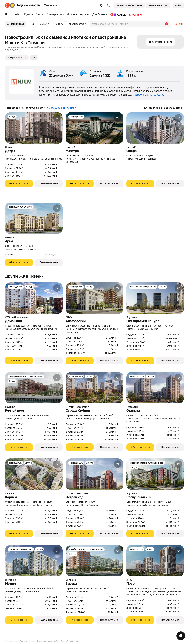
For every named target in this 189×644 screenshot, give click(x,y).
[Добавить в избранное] (57, 118)
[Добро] (34, 128)
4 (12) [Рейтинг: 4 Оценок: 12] (32, 156)
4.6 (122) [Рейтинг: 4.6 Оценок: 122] (48, 415)
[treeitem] (14, 14)
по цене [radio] (71, 108)
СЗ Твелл (10, 493)
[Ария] (34, 218)
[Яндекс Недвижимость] (25, 5)
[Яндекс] (7, 5)
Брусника (132, 317)
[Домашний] (34, 298)
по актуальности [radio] (35, 108)
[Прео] (155, 561)
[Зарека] (94, 561)
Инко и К (10, 147)
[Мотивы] (34, 561)
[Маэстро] (94, 128)
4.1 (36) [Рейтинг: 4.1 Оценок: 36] (169, 502)
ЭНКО (69, 317)
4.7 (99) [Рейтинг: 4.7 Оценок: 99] (89, 156)
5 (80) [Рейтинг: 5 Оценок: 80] (93, 502)
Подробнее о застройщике (149, 95)
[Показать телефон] (19, 184)
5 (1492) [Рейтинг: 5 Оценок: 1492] (106, 326)
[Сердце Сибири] (94, 388)
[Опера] (155, 128)
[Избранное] (102, 5)
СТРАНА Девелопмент (17, 317)
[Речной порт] (34, 388)
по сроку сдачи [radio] (56, 108)
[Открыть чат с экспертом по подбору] (181, 636)
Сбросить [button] (178, 24)
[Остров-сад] (94, 474)
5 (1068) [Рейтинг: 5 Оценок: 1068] (48, 326)
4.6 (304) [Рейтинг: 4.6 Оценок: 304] (29, 246)
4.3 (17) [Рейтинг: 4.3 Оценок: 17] (108, 588)
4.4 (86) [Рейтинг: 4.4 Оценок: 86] (169, 326)
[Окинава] (155, 388)
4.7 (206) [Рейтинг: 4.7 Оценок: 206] (48, 588)
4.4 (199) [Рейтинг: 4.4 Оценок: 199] (48, 502)
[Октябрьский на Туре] (155, 298)
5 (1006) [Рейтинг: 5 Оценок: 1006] (109, 415)
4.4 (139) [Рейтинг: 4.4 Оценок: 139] (150, 156)
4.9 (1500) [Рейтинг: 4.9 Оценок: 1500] (170, 588)
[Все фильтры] (33, 24)
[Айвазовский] (94, 298)
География (132, 407)
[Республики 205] (155, 474)
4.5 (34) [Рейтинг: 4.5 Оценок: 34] (154, 415)
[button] (109, 5)
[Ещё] (34, 58)
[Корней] (34, 474)
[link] (178, 5)
